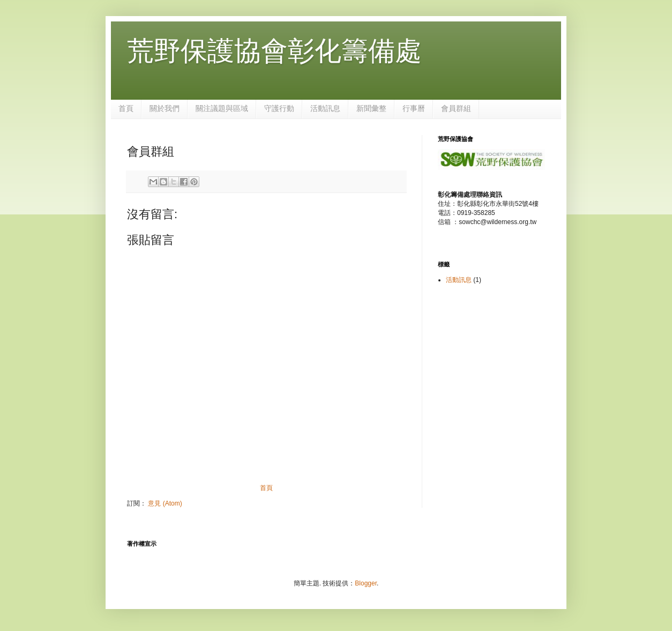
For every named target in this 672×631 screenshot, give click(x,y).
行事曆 (414, 108)
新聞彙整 (371, 108)
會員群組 (456, 108)
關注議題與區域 (222, 108)
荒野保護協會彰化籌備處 (274, 51)
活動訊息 (325, 108)
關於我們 (165, 108)
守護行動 (279, 108)
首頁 (126, 108)
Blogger (366, 583)
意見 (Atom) (165, 503)
